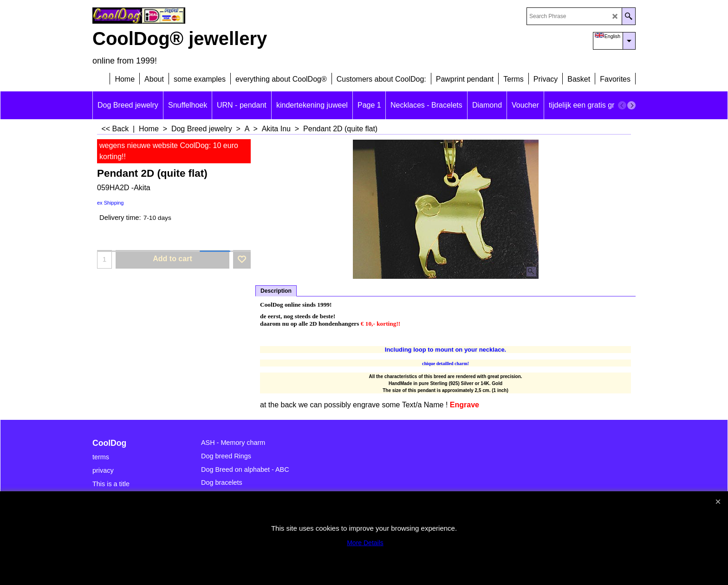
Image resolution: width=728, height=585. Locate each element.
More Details (365, 543)
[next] (631, 105)
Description (276, 291)
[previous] (622, 105)
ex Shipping (110, 203)
